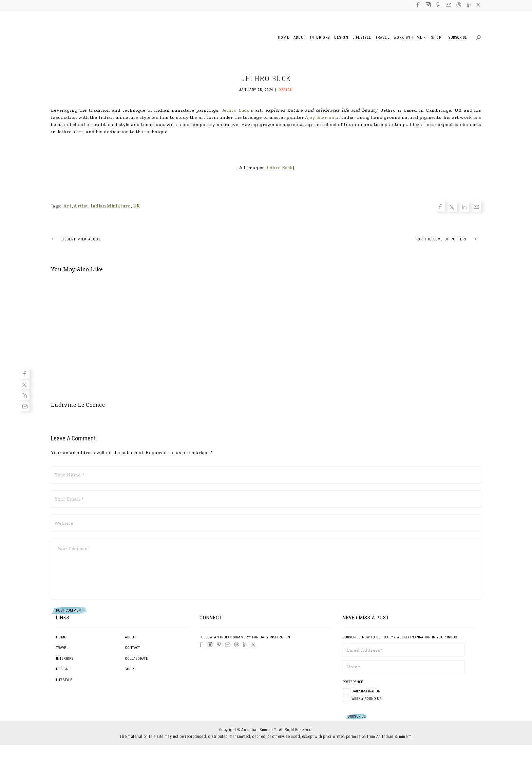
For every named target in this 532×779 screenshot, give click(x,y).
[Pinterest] (219, 645)
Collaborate (136, 659)
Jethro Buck (236, 110)
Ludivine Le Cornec (78, 405)
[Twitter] (24, 384)
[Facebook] (24, 373)
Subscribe (458, 38)
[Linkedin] (24, 395)
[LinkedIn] (245, 645)
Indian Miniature (111, 206)
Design (286, 90)
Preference (353, 682)
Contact (132, 648)
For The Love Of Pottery (448, 239)
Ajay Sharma (319, 117)
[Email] (24, 406)
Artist (81, 206)
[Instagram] (210, 645)
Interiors (65, 659)
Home (61, 637)
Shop (129, 669)
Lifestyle (64, 680)
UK (137, 206)
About (130, 637)
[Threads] (236, 645)
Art (68, 206)
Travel (62, 648)
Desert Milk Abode (76, 239)
